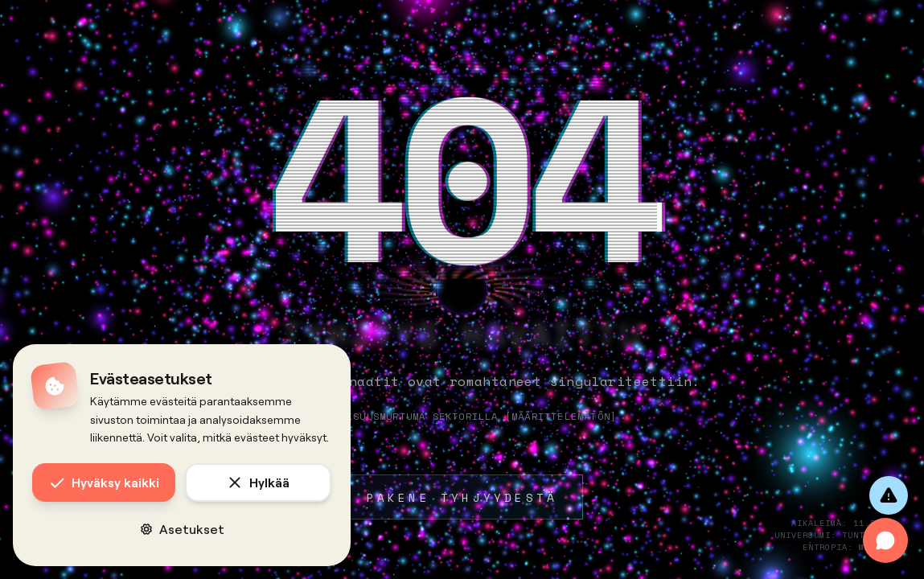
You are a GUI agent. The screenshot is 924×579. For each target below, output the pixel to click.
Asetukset (182, 529)
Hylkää (258, 482)
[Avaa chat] (885, 540)
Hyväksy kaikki (104, 482)
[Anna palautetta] (889, 495)
